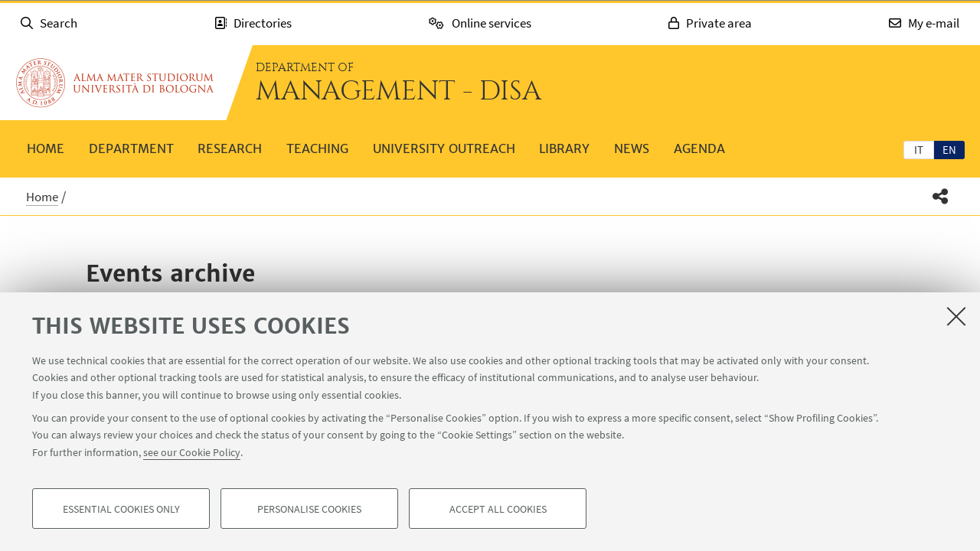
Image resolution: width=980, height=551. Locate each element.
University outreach (444, 148)
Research (230, 148)
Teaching (317, 148)
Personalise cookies (309, 510)
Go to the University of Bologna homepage (115, 83)
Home (46, 148)
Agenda (699, 148)
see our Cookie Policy (192, 453)
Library (564, 148)
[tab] (919, 149)
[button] (941, 196)
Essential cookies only (121, 510)
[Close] (956, 317)
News (632, 148)
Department (131, 148)
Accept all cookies (498, 510)
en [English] (949, 150)
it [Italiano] (919, 150)
